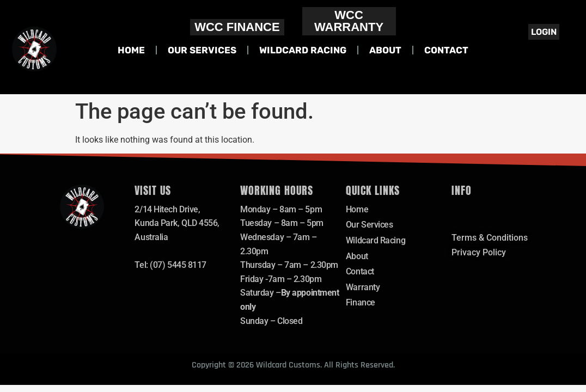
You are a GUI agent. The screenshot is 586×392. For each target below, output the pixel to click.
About (385, 50)
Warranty (363, 287)
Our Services (202, 50)
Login (544, 32)
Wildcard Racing (303, 50)
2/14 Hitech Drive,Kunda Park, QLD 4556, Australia (177, 223)
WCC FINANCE (237, 27)
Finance (361, 302)
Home (131, 50)
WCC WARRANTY (349, 21)
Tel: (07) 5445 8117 (170, 265)
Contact (446, 50)
